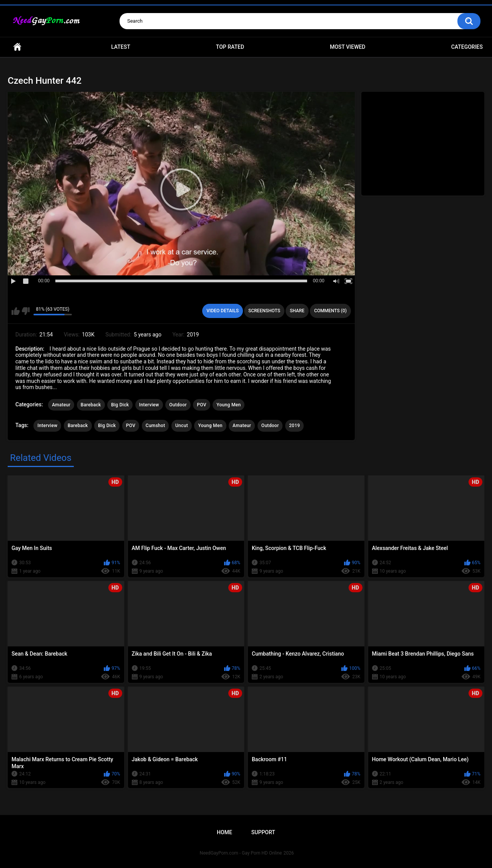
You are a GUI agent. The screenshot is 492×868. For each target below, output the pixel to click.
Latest (121, 47)
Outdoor (178, 405)
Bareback (91, 405)
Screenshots (264, 311)
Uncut (182, 426)
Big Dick (120, 405)
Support (263, 832)
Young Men (229, 405)
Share (297, 311)
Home (17, 47)
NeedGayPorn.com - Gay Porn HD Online (241, 853)
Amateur (61, 405)
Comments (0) (330, 311)
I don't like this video (26, 311)
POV (201, 405)
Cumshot (155, 426)
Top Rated (230, 47)
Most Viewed (347, 47)
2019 (294, 426)
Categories (467, 47)
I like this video (16, 311)
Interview (149, 405)
